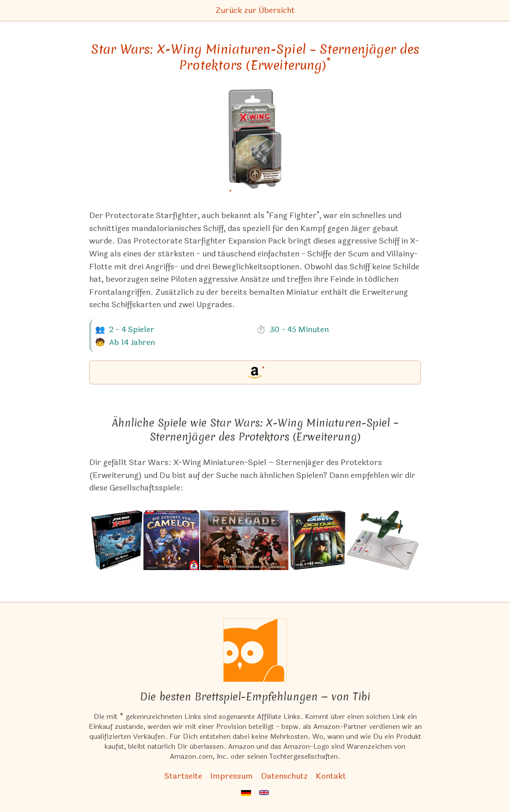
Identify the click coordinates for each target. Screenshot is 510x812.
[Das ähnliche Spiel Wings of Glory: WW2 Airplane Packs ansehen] (383, 540)
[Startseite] (255, 650)
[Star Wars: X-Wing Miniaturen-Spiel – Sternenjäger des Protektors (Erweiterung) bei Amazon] (255, 145)
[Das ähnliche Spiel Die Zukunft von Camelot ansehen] (172, 540)
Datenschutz (284, 776)
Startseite (183, 776)
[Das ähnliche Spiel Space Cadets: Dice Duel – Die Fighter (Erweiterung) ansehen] (318, 540)
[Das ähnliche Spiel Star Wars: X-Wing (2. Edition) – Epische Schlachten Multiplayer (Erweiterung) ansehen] (117, 540)
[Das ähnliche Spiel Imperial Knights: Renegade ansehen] (244, 540)
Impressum (232, 776)
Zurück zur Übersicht (255, 10)
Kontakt (331, 776)
